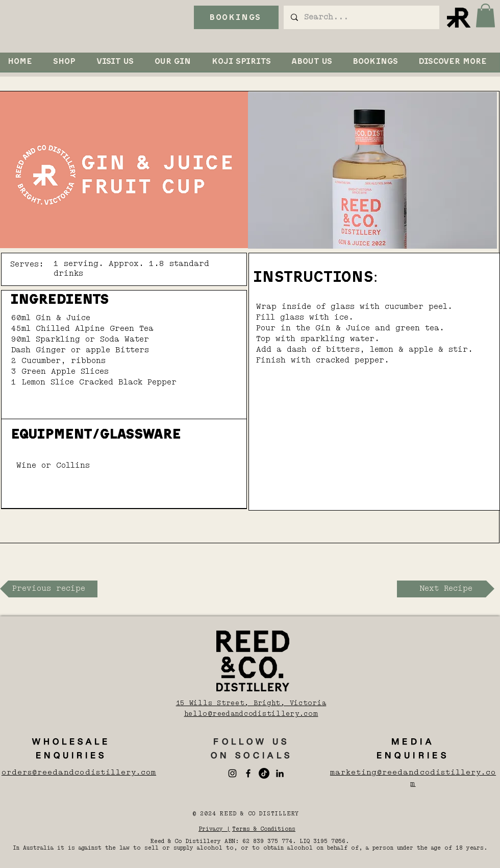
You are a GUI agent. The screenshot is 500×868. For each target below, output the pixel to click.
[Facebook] (248, 773)
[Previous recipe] (49, 589)
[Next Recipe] (446, 589)
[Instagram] (232, 773)
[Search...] (361, 17)
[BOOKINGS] (236, 17)
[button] (485, 16)
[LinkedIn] (280, 773)
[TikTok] (264, 773)
